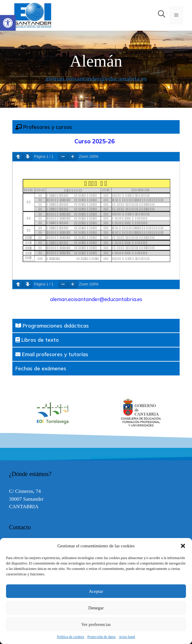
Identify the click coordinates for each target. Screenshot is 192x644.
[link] (8, 23)
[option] (140, 413)
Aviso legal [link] (127, 637)
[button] (183, 546)
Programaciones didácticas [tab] (52, 326)
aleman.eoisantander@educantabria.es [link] (96, 79)
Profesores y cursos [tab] (44, 127)
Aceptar (96, 591)
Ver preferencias (96, 624)
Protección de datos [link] (102, 637)
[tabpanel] (96, 226)
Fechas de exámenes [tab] (41, 368)
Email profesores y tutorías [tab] (52, 354)
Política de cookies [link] (71, 637)
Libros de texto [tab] (37, 340)
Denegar (96, 608)
